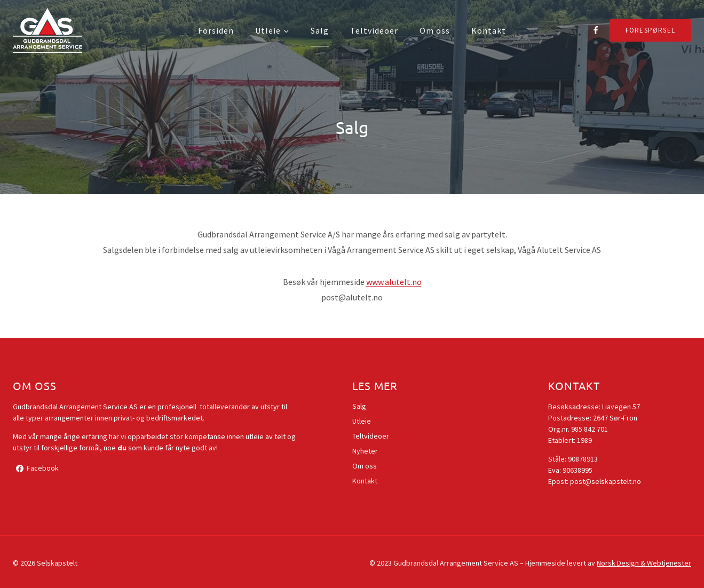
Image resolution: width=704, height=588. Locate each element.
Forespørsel (650, 30)
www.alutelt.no (394, 282)
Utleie (362, 421)
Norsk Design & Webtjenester (644, 563)
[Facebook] (596, 30)
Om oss (435, 30)
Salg (320, 30)
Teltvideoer (374, 30)
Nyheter (365, 451)
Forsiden (216, 30)
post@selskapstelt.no (606, 481)
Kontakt (489, 30)
